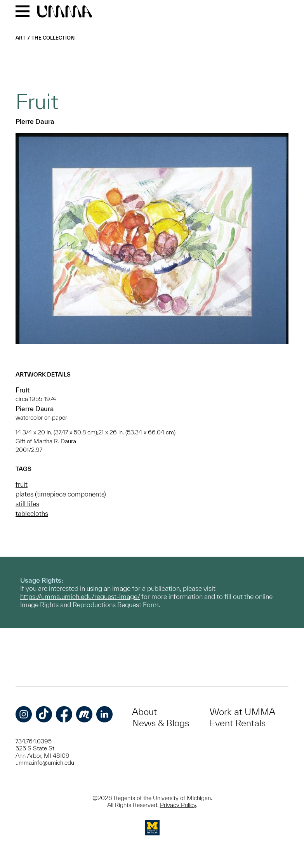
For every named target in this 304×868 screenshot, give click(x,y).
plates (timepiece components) (61, 494)
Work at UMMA (242, 712)
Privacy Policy (178, 805)
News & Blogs (161, 723)
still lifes (27, 504)
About (144, 712)
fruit (22, 484)
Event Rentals (238, 723)
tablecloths (32, 513)
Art (21, 38)
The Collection (53, 38)
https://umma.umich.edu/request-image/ (80, 596)
